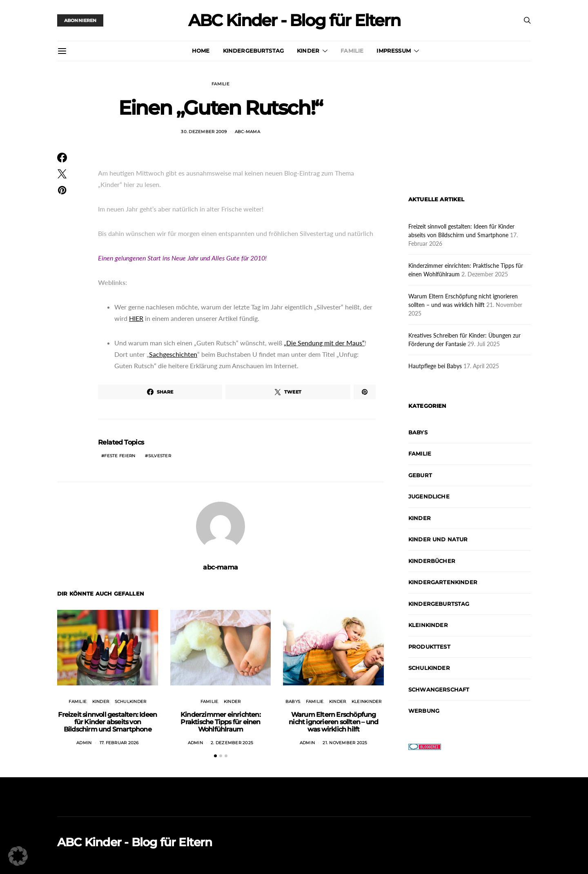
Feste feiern (120, 456)
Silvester (160, 456)
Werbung (424, 711)
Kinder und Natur (438, 539)
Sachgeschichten (173, 354)
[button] (215, 756)
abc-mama (247, 132)
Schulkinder (131, 702)
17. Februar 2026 (119, 743)
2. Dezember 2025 (232, 743)
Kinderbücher (432, 561)
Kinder (308, 51)
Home (201, 51)
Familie (352, 51)
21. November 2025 (345, 743)
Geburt (420, 475)
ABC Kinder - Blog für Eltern (294, 20)
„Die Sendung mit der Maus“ (324, 343)
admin (84, 743)
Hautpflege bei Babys (435, 366)
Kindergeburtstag (254, 51)
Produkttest (429, 647)
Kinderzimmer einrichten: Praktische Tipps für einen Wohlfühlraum (220, 722)
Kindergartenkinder (443, 582)
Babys (293, 702)
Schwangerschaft (439, 689)
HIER (136, 318)
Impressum (393, 51)
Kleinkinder (367, 702)
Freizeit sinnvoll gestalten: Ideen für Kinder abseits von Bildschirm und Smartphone (107, 722)
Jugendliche (429, 496)
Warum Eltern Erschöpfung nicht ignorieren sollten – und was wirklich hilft (333, 722)
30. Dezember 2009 (204, 132)
